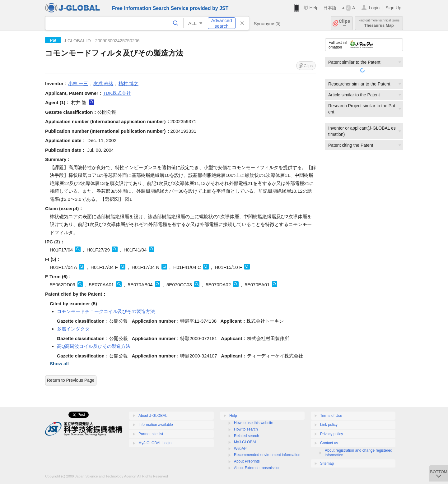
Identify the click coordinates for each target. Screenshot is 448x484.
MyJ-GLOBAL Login (155, 443)
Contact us (329, 443)
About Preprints (247, 461)
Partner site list (151, 434)
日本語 (330, 8)
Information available (156, 425)
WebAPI (241, 449)
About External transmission (257, 468)
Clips (345, 23)
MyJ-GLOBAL (245, 442)
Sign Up (393, 8)
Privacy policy (331, 434)
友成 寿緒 (103, 83)
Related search (247, 436)
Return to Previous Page (71, 380)
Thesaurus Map (379, 23)
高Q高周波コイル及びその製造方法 (94, 346)
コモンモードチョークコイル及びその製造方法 (106, 311)
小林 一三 (78, 83)
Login (374, 8)
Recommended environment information (267, 455)
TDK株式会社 (117, 93)
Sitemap (327, 463)
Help (314, 8)
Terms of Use (331, 416)
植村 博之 (128, 83)
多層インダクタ (73, 329)
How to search (246, 429)
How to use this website (254, 423)
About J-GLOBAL (153, 416)
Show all (59, 364)
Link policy (329, 425)
